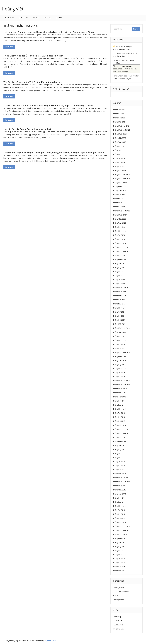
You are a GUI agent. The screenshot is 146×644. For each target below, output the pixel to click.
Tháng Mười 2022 (120, 255)
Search (136, 29)
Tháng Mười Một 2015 (122, 530)
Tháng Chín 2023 (119, 219)
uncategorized (118, 600)
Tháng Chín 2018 (119, 393)
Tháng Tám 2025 (120, 142)
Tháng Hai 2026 (119, 118)
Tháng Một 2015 (119, 571)
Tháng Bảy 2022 (119, 267)
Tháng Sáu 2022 (119, 271)
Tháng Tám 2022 (120, 263)
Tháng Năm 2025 (120, 154)
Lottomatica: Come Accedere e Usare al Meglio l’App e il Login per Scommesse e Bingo (49, 32)
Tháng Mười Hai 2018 (121, 381)
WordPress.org (119, 629)
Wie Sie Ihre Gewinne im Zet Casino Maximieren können (33, 82)
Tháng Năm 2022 (120, 275)
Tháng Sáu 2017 (119, 453)
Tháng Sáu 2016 (119, 502)
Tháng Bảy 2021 (119, 300)
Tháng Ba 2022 (119, 284)
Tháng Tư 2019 (119, 373)
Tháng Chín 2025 (119, 138)
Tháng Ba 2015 (119, 563)
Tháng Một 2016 (119, 522)
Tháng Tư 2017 (119, 462)
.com (50, 641)
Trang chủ (9, 18)
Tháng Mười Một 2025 (122, 130)
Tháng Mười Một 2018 (122, 385)
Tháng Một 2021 (119, 324)
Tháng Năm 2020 (120, 340)
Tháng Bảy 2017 (119, 449)
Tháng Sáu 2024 (119, 199)
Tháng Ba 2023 (119, 239)
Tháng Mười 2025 (120, 134)
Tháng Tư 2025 (119, 158)
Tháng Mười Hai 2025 (121, 126)
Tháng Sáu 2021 (119, 304)
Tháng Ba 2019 (119, 377)
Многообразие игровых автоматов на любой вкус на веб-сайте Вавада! (125, 69)
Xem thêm (9, 47)
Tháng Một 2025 (119, 170)
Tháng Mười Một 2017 (122, 433)
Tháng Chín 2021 (119, 296)
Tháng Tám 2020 (120, 332)
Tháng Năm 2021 (120, 308)
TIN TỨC (48, 18)
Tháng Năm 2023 (120, 231)
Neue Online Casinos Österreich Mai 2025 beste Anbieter (33, 56)
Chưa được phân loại (121, 592)
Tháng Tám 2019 (120, 360)
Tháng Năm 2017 (120, 457)
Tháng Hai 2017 (119, 470)
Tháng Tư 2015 (119, 559)
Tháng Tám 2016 (120, 494)
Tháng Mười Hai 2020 (121, 328)
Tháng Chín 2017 (119, 441)
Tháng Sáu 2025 (119, 150)
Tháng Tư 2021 (119, 312)
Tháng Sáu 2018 (119, 405)
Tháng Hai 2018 (119, 421)
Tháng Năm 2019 (120, 369)
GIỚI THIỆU (23, 18)
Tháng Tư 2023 (119, 235)
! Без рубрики (118, 588)
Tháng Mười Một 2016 (122, 482)
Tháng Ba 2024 (119, 207)
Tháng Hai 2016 (119, 518)
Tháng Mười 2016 (120, 486)
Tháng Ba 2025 (119, 162)
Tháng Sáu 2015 (119, 550)
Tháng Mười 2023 (120, 215)
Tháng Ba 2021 (119, 316)
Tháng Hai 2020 (119, 348)
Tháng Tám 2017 (120, 445)
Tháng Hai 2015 (119, 567)
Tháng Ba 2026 (119, 114)
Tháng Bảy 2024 (119, 195)
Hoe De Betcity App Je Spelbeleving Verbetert (27, 129)
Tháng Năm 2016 (120, 506)
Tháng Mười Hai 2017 (121, 429)
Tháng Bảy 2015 (119, 546)
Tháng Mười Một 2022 (122, 251)
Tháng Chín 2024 (119, 187)
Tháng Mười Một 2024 (122, 178)
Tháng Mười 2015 (120, 534)
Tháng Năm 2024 (120, 203)
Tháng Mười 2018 (120, 389)
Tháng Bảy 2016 (119, 498)
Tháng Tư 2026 (119, 110)
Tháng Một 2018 (119, 425)
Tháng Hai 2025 (119, 166)
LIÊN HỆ (59, 18)
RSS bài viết (117, 621)
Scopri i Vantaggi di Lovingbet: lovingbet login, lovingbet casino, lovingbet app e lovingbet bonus (54, 153)
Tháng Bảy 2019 (119, 364)
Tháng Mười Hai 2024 (121, 174)
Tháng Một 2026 (119, 122)
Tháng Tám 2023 (120, 223)
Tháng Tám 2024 (120, 191)
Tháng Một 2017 (119, 474)
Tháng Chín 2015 (119, 538)
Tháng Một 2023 (119, 243)
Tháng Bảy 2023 (119, 227)
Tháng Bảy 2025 (119, 146)
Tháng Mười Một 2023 (122, 211)
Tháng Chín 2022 (119, 259)
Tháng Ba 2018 (119, 417)
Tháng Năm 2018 (120, 409)
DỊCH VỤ (36, 18)
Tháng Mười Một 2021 (122, 288)
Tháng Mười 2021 (120, 292)
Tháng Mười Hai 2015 (121, 526)
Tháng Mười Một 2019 (122, 352)
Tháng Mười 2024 (120, 182)
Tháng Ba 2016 (119, 514)
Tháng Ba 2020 (119, 344)
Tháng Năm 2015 (120, 555)
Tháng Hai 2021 (119, 320)
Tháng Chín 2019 (119, 356)
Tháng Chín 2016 (119, 490)
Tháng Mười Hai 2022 (121, 247)
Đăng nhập (117, 617)
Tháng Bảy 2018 (119, 401)
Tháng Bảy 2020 (119, 336)
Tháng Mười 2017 (120, 437)
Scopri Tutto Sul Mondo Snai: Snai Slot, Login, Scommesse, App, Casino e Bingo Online (48, 105)
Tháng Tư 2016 (119, 510)
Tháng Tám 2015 (120, 542)
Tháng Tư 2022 (119, 280)
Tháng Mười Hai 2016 (121, 478)
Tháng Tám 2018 (120, 397)
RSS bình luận (118, 625)
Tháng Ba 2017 (119, 466)
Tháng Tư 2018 (119, 413)
